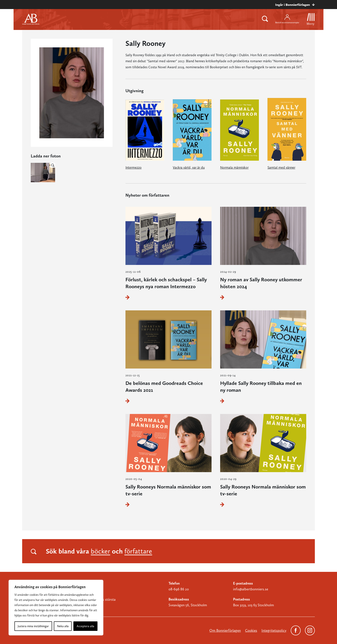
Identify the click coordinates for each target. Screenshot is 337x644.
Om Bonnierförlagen (225, 630)
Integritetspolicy (274, 630)
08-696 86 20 (179, 589)
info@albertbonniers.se (251, 589)
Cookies (251, 630)
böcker (100, 551)
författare (138, 551)
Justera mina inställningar (33, 626)
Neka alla (63, 626)
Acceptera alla (85, 626)
